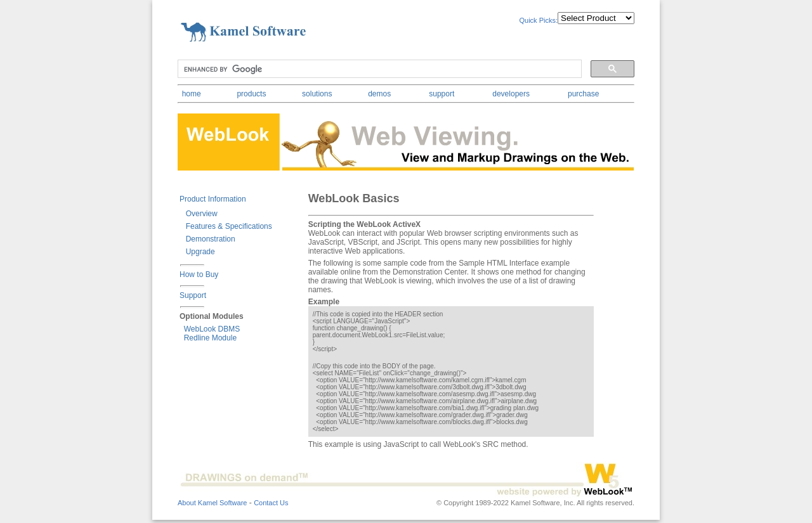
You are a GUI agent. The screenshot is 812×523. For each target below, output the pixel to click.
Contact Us (271, 503)
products (251, 94)
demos (379, 94)
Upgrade (198, 252)
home (192, 94)
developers (511, 94)
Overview (200, 214)
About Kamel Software (212, 503)
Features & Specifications (227, 226)
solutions (317, 94)
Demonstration (208, 239)
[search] (378, 69)
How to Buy (199, 274)
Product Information (213, 199)
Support (193, 295)
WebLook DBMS (210, 329)
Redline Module (208, 338)
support (442, 94)
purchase (583, 94)
